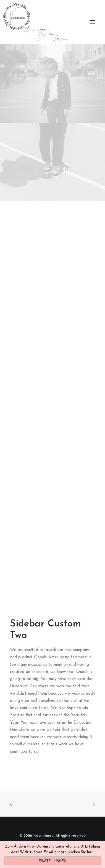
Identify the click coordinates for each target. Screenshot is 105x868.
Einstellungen (53, 861)
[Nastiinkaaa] (38, 22)
